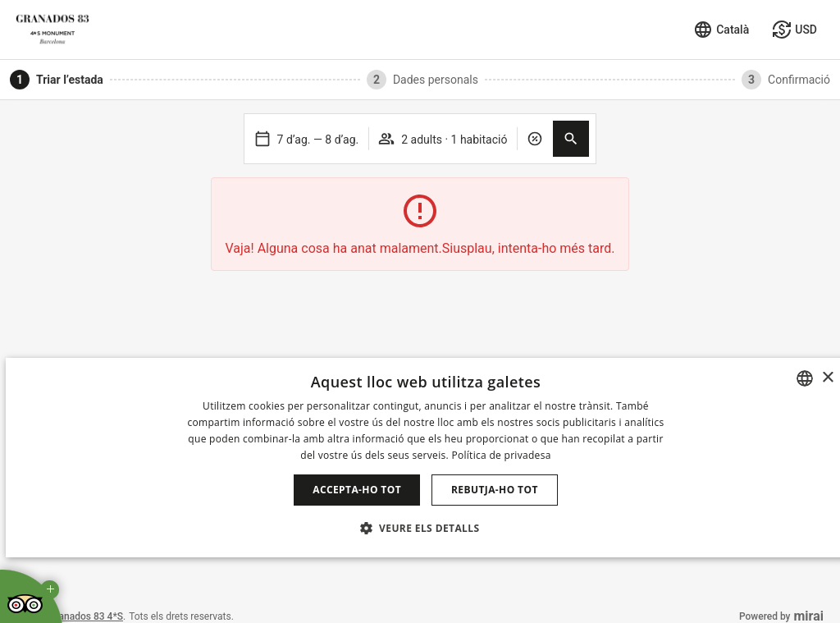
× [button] (827, 378)
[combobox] (805, 378)
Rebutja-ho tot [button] (495, 490)
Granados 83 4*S (86, 616)
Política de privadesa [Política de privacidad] (501, 455)
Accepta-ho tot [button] (357, 490)
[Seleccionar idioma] (721, 30)
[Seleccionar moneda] (794, 30)
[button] (571, 139)
